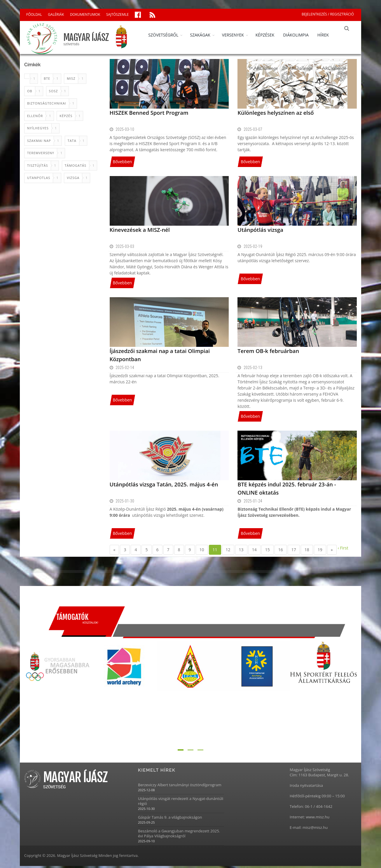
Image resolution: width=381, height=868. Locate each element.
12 (228, 552)
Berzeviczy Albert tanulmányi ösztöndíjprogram (180, 787)
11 (215, 552)
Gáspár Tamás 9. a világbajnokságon (170, 819)
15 (268, 552)
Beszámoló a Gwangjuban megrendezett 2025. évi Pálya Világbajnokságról (179, 836)
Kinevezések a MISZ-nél (139, 232)
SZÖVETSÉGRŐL (167, 35)
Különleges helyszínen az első (275, 114)
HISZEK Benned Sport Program (148, 114)
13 (241, 552)
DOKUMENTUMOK (85, 14)
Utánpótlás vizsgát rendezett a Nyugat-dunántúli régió (181, 803)
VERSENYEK (237, 35)
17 (294, 552)
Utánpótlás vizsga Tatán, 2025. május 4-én (163, 486)
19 (320, 552)
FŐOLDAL (34, 14)
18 (307, 552)
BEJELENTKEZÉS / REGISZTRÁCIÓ (328, 14)
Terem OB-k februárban (268, 353)
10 (202, 552)
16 (281, 552)
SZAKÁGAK (204, 35)
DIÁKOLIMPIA (300, 35)
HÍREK (327, 35)
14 (254, 552)
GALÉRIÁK (56, 14)
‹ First (343, 550)
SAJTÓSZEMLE (117, 14)
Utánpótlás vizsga (260, 232)
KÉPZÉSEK (269, 35)
